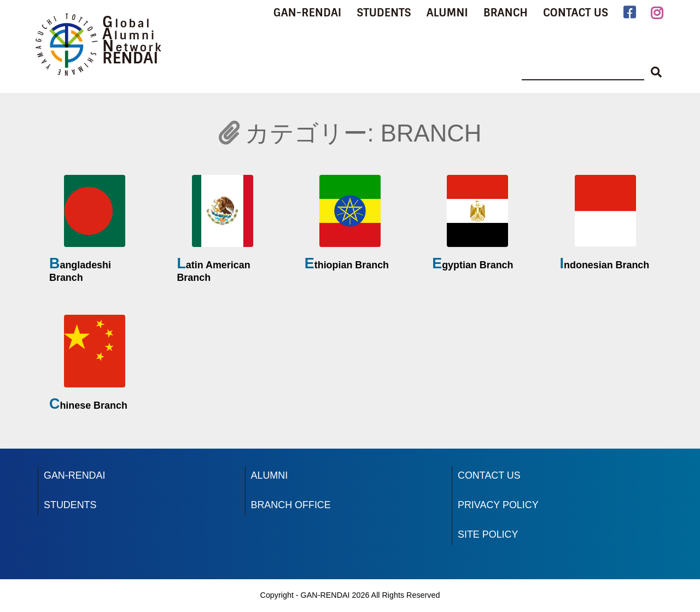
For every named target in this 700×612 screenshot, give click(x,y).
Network (133, 48)
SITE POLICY (488, 534)
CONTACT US (576, 13)
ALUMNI (447, 13)
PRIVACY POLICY (498, 505)
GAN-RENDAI (308, 13)
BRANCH (506, 13)
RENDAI (130, 58)
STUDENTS (384, 13)
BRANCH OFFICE (291, 505)
